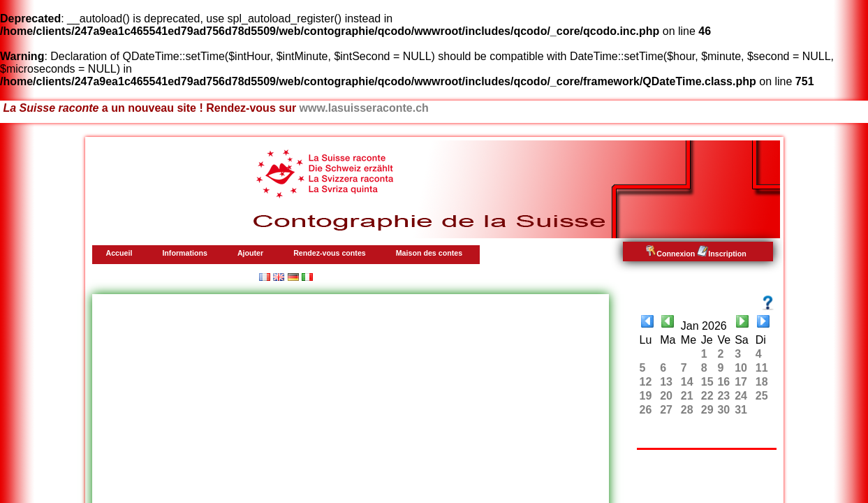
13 (666, 382)
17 (741, 382)
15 (707, 382)
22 (707, 396)
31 (741, 410)
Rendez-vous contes (330, 253)
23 (723, 396)
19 (646, 396)
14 (687, 382)
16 (723, 382)
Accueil (119, 253)
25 (762, 396)
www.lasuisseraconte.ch (364, 108)
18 (762, 382)
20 (666, 396)
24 (741, 396)
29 (707, 410)
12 (646, 382)
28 (687, 410)
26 (646, 410)
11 (762, 368)
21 (687, 396)
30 (723, 410)
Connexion (670, 254)
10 (741, 368)
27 (666, 410)
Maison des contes (429, 253)
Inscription (721, 254)
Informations (185, 253)
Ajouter (250, 253)
